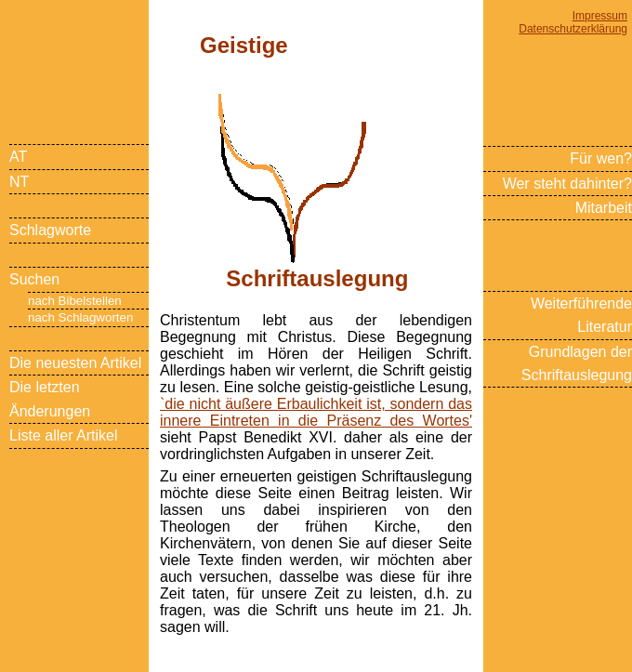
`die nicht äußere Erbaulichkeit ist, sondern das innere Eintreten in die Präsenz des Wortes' (316, 412)
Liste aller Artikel (64, 435)
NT (19, 182)
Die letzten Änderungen (50, 399)
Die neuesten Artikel (75, 363)
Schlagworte (50, 230)
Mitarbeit (604, 208)
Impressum (600, 16)
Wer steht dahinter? (567, 184)
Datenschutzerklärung (573, 29)
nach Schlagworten (80, 317)
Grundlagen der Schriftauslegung (577, 363)
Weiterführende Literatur (581, 315)
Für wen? (601, 158)
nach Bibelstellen (75, 301)
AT (18, 157)
